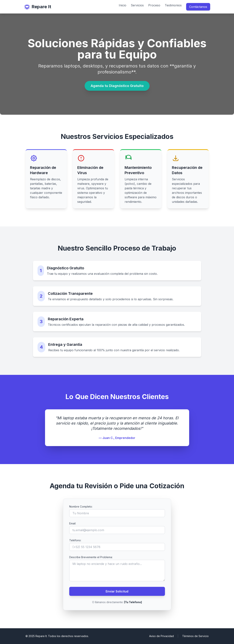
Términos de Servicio (195, 636)
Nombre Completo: (81, 507)
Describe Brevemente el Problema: (91, 557)
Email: (73, 523)
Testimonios (173, 5)
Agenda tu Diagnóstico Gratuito (117, 86)
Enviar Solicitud (117, 591)
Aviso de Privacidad (161, 636)
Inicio (123, 5)
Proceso (154, 5)
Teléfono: (75, 540)
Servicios (137, 5)
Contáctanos (198, 7)
